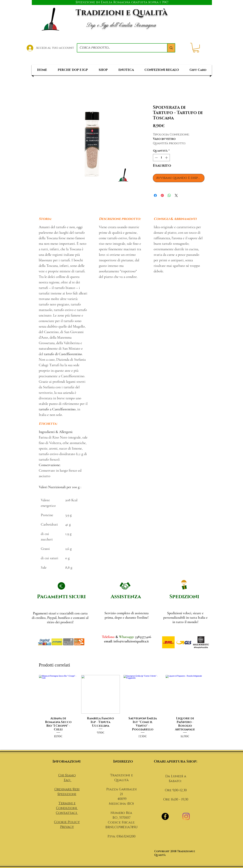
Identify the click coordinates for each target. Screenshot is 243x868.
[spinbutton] (161, 158)
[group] (122, 711)
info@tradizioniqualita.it (131, 641)
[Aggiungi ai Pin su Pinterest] (162, 195)
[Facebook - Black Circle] (165, 816)
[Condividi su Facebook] (155, 195)
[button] (196, 48)
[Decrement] (156, 158)
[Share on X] (176, 195)
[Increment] (167, 158)
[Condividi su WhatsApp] (169, 195)
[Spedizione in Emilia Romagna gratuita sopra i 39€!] (122, 2)
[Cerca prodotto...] (119, 48)
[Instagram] (186, 816)
